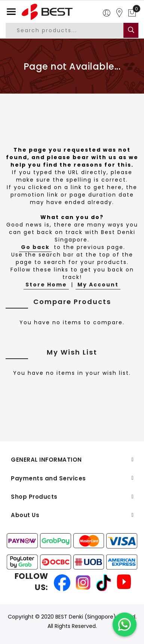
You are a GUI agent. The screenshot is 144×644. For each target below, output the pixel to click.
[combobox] (71, 30)
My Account (98, 285)
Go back (35, 247)
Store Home (46, 285)
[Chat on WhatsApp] (125, 625)
